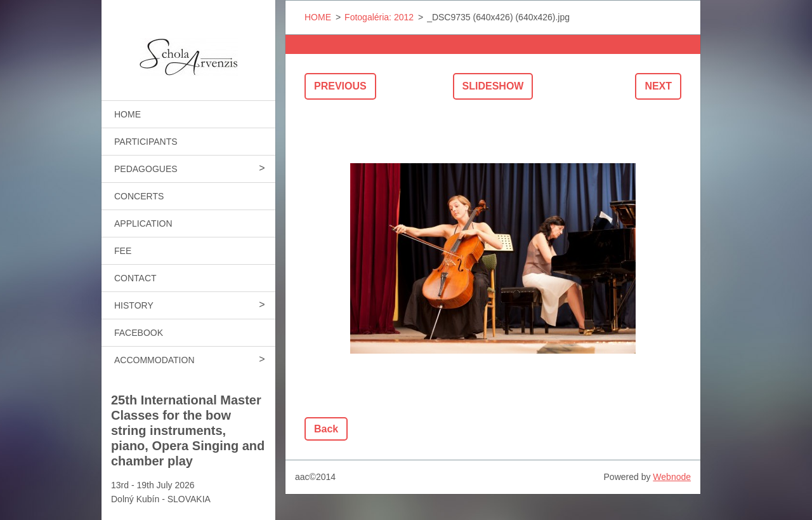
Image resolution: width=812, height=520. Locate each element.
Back (326, 429)
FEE (123, 251)
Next (658, 86)
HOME (128, 114)
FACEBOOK (139, 333)
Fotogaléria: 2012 (379, 17)
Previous (340, 86)
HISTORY (134, 305)
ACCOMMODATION (154, 360)
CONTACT (135, 278)
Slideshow (493, 86)
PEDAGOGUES (146, 169)
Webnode (672, 477)
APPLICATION (143, 223)
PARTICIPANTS (146, 142)
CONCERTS (139, 196)
